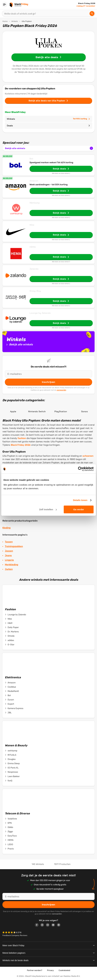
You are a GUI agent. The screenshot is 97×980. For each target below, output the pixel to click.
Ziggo (9, 832)
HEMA (33, 247)
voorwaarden (61, 390)
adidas (9, 640)
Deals (48, 126)
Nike (32, 225)
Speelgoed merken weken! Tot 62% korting (51, 162)
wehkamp (11, 751)
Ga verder (79, 509)
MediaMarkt (12, 691)
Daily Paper (12, 627)
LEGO (9, 845)
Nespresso (11, 772)
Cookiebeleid (64, 970)
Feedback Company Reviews (15, 935)
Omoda (10, 636)
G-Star (10, 645)
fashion (22, 438)
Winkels (15, 21)
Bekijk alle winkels (49, 148)
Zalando (34, 269)
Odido (9, 827)
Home (5, 21)
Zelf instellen (48, 509)
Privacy (50, 970)
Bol (31, 159)
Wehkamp (35, 203)
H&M (9, 623)
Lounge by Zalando (40, 313)
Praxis (9, 849)
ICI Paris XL (12, 768)
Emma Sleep (12, 764)
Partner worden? (35, 970)
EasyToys (11, 836)
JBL (8, 713)
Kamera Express (14, 708)
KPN (8, 823)
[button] (9, 933)
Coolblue (10, 687)
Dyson (9, 700)
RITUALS (11, 755)
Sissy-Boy (35, 291)
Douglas (10, 759)
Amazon (34, 181)
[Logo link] (38, 925)
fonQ (9, 781)
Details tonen (80, 500)
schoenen (88, 456)
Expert (9, 704)
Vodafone (11, 819)
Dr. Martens (12, 632)
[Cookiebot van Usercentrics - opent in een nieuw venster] (80, 469)
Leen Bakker (12, 776)
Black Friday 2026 (21, 445)
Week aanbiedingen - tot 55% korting (49, 185)
